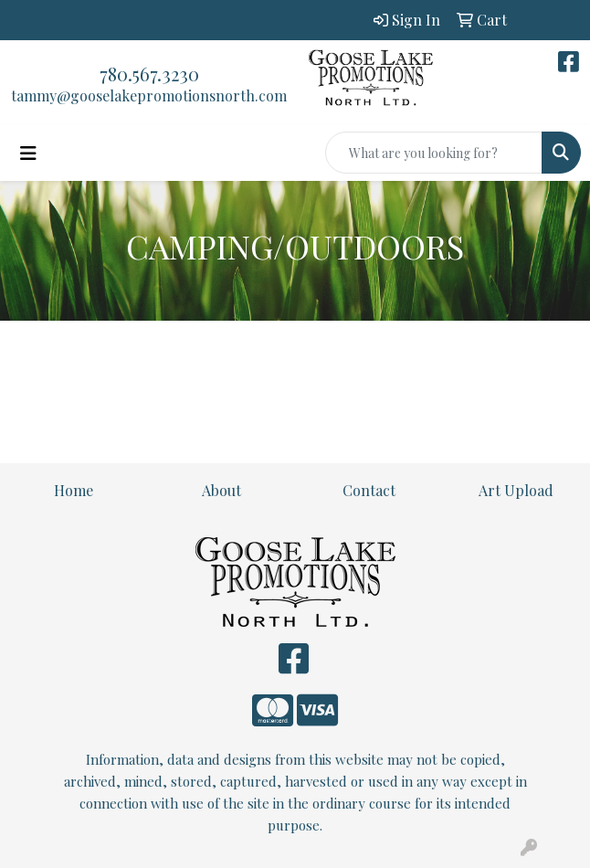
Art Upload (516, 490)
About (221, 490)
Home (74, 490)
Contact (369, 490)
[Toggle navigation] (28, 153)
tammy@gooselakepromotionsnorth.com (149, 95)
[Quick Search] (434, 153)
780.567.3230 (149, 74)
